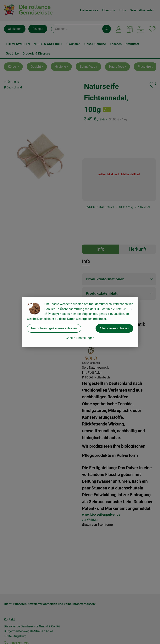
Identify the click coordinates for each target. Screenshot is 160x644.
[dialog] (80, 322)
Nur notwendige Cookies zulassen (54, 328)
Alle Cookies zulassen (114, 328)
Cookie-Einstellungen (80, 338)
